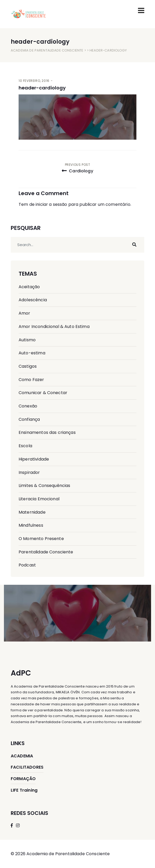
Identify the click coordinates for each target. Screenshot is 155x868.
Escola (25, 446)
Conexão (28, 406)
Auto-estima (32, 353)
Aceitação (29, 287)
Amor (24, 313)
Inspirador (29, 472)
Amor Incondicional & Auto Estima (54, 327)
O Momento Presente (41, 539)
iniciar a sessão (51, 204)
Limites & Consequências (44, 486)
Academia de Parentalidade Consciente (47, 50)
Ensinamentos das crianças (47, 432)
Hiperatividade (34, 459)
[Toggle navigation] (141, 10)
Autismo (27, 340)
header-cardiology (42, 88)
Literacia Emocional (39, 499)
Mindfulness (31, 525)
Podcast (27, 565)
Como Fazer (31, 380)
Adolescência (33, 300)
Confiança (29, 419)
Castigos (28, 366)
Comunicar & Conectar (43, 393)
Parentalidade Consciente (46, 552)
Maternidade (32, 512)
